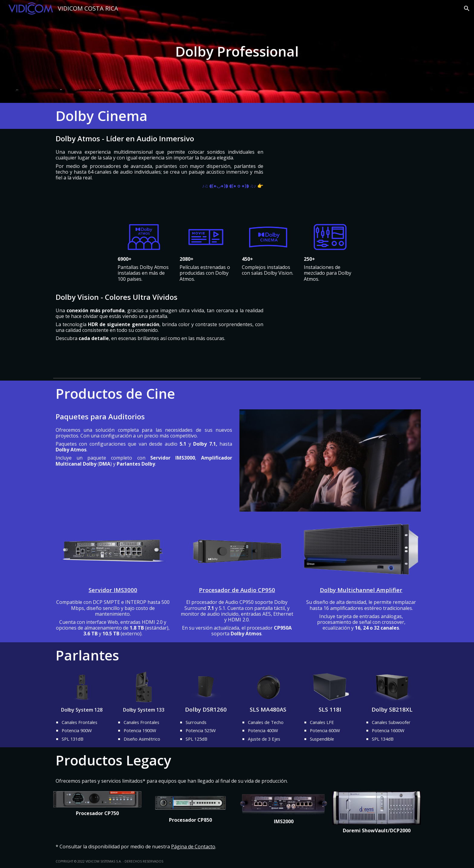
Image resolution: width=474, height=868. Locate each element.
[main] (237, 51)
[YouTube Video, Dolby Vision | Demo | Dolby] (346, 331)
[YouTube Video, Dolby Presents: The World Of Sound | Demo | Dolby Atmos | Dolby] (346, 174)
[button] (467, 8)
